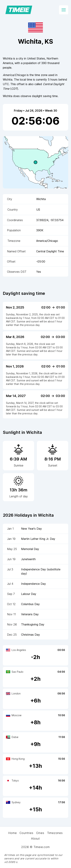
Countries (26, 833)
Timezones (55, 833)
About (35, 839)
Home (12, 833)
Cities (40, 833)
